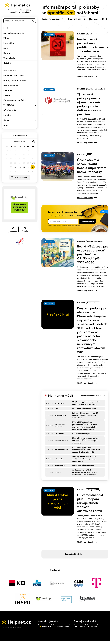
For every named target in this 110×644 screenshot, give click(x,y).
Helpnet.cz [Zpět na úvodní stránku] (22, 5)
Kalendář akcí (20, 135)
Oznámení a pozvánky (14, 75)
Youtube (25, 230)
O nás (6, 120)
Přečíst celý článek (85, 77)
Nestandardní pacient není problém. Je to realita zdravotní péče (93, 45)
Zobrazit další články (74, 556)
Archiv (6, 125)
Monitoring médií (11, 85)
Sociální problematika (14, 33)
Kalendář (8, 90)
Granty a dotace (75, 19)
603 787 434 (45, 629)
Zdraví (6, 38)
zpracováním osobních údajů (72, 226)
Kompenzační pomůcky (15, 100)
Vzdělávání (9, 105)
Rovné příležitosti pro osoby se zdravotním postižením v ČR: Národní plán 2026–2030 (93, 254)
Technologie (9, 58)
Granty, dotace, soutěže (15, 80)
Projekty (7, 115)
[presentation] (58, 45)
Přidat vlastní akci (21, 177)
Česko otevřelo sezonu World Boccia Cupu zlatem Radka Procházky (92, 166)
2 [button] (33, 167)
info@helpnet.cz (61, 629)
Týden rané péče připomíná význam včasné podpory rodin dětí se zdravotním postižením (91, 104)
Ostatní (7, 63)
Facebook (13, 230)
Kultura (7, 53)
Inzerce (7, 95)
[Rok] (24, 142)
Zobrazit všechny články (91, 396)
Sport (6, 48)
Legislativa (9, 43)
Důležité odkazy (11, 110)
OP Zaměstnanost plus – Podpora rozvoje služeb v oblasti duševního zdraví (90, 505)
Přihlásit (87, 221)
